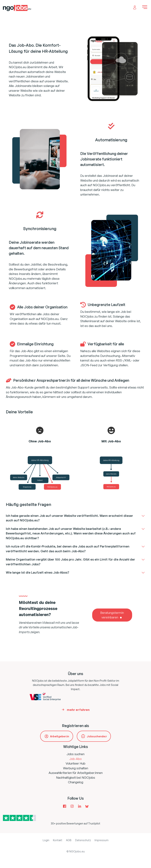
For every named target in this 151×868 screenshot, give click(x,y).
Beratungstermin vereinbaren (112, 615)
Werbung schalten (76, 768)
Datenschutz (83, 840)
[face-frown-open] (40, 430)
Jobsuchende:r (97, 736)
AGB (69, 840)
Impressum (102, 840)
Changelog (76, 782)
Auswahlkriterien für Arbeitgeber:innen (76, 773)
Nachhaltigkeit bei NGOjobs (76, 777)
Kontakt (58, 840)
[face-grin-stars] (111, 430)
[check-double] (111, 126)
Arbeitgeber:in (60, 736)
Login (46, 840)
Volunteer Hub (75, 763)
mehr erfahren (78, 710)
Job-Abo (75, 759)
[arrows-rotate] (40, 215)
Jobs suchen (75, 754)
